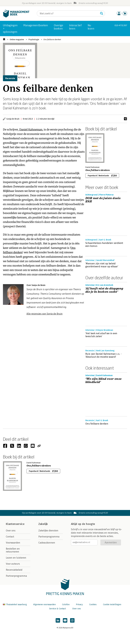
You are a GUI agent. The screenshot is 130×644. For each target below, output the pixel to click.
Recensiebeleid (14, 570)
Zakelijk (43, 524)
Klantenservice (15, 524)
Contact (10, 537)
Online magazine (17, 39)
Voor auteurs (13, 564)
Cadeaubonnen (47, 543)
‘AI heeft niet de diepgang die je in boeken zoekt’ (104, 290)
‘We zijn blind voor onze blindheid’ (103, 381)
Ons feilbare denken (52, 39)
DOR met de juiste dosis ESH (103, 200)
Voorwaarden (13, 543)
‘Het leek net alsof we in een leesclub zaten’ (101, 335)
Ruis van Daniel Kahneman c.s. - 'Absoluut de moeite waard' (103, 355)
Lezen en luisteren (16, 558)
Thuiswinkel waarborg (15, 605)
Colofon (66, 605)
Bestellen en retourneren (13, 550)
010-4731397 (121, 25)
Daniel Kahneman (31, 130)
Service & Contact (57, 609)
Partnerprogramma (16, 576)
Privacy (79, 605)
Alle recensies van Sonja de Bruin (45, 314)
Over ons (11, 531)
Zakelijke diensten (48, 531)
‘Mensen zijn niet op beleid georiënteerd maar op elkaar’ (102, 265)
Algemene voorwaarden (44, 605)
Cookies (93, 605)
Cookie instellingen (112, 605)
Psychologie (34, 39)
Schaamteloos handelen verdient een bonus (104, 245)
